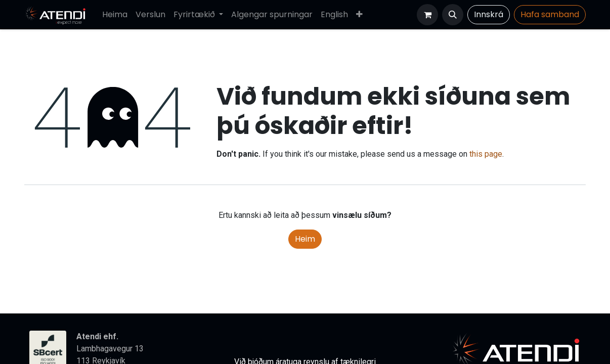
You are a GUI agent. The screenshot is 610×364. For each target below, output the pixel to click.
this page (486, 154)
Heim (305, 239)
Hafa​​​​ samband (550, 14)
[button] (453, 15)
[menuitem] (115, 15)
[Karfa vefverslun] (427, 15)
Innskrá (489, 14)
